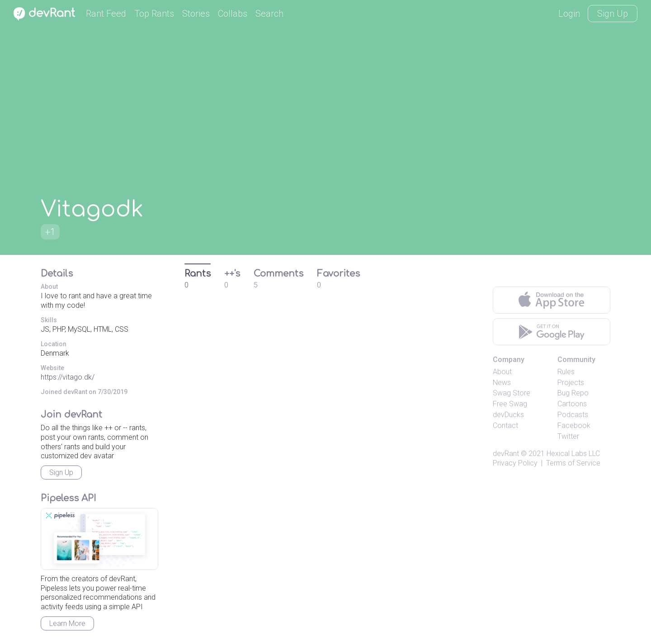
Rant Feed (106, 14)
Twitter (568, 436)
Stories (196, 14)
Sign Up (613, 14)
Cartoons (572, 404)
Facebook (574, 425)
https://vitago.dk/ (68, 377)
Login (569, 14)
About (502, 372)
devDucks (508, 415)
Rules (566, 372)
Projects (571, 383)
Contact (505, 425)
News (502, 383)
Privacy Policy (515, 463)
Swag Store (512, 393)
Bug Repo (573, 393)
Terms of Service (573, 463)
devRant (506, 454)
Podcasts (573, 415)
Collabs (233, 14)
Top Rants (154, 14)
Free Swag (510, 404)
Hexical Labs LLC (573, 454)
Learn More (67, 623)
